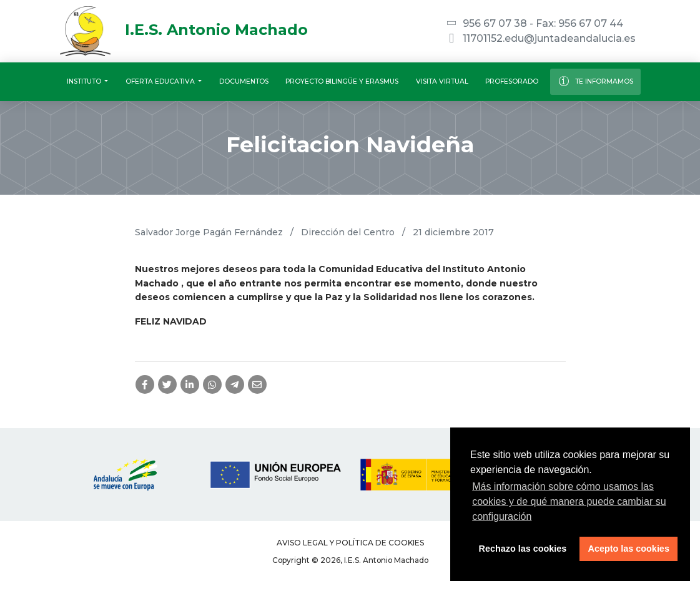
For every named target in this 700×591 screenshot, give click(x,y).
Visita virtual (442, 81)
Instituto (85, 81)
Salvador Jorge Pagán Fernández (209, 232)
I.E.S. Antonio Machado (184, 30)
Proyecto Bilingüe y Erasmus (342, 81)
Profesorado (512, 81)
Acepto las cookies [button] (629, 549)
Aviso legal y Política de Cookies (350, 543)
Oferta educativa (161, 81)
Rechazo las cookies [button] (523, 549)
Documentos (244, 81)
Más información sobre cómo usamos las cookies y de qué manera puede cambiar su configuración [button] (569, 501)
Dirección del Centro (348, 232)
